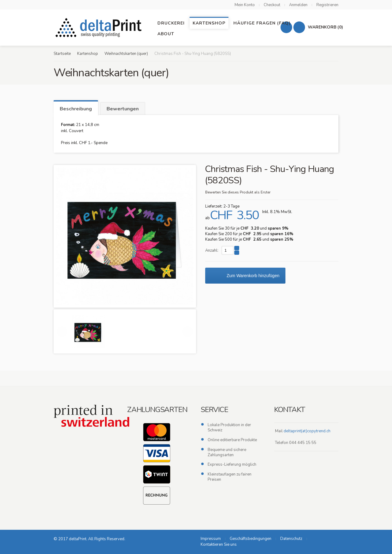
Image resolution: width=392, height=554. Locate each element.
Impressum (211, 539)
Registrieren (327, 5)
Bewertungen (123, 109)
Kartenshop (88, 54)
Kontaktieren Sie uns (219, 544)
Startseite (62, 54)
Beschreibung (76, 109)
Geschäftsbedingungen (251, 539)
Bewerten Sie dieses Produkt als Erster (238, 192)
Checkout (272, 5)
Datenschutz (291, 539)
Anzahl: (212, 250)
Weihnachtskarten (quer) (126, 54)
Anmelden (298, 5)
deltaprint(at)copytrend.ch (307, 431)
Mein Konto (245, 5)
